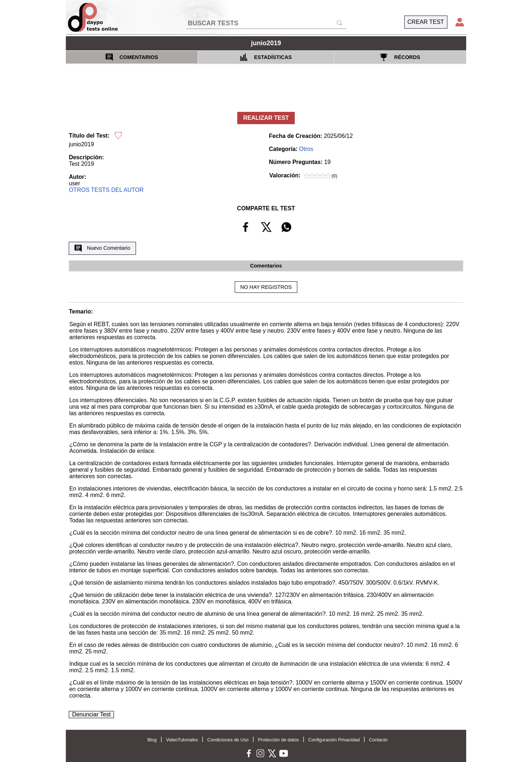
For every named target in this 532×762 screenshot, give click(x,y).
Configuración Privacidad (334, 740)
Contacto (378, 740)
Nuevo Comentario (102, 248)
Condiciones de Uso (228, 740)
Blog (152, 740)
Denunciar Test (91, 714)
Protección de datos (278, 740)
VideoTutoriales (182, 740)
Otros (306, 149)
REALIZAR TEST (266, 118)
